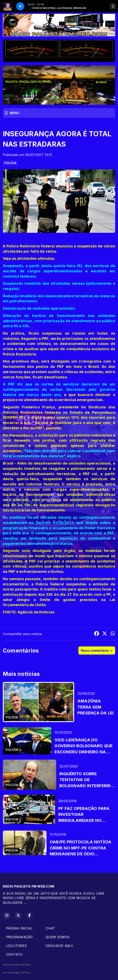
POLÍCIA (10, 163)
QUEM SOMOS (58, 937)
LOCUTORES (16, 946)
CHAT (50, 928)
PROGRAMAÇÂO (19, 937)
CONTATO (14, 954)
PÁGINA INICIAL (19, 928)
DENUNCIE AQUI (59, 946)
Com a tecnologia (17, 972)
